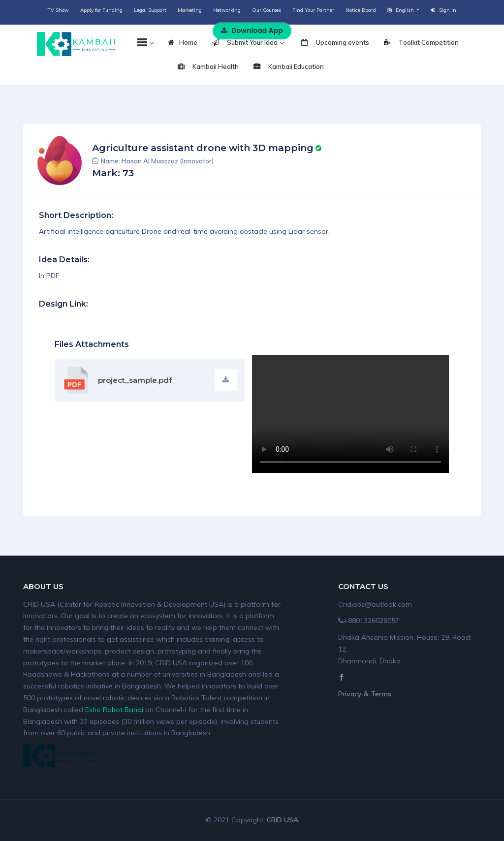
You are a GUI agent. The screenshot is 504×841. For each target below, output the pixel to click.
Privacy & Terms (365, 694)
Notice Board (361, 10)
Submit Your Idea (248, 43)
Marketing (190, 10)
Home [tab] (183, 43)
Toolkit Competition (421, 43)
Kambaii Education (289, 67)
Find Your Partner (313, 10)
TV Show (58, 10)
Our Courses (267, 10)
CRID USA (283, 820)
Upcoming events (335, 43)
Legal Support (150, 10)
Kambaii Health (208, 67)
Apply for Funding (101, 10)
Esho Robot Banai (114, 710)
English (401, 10)
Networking (227, 10)
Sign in (443, 10)
